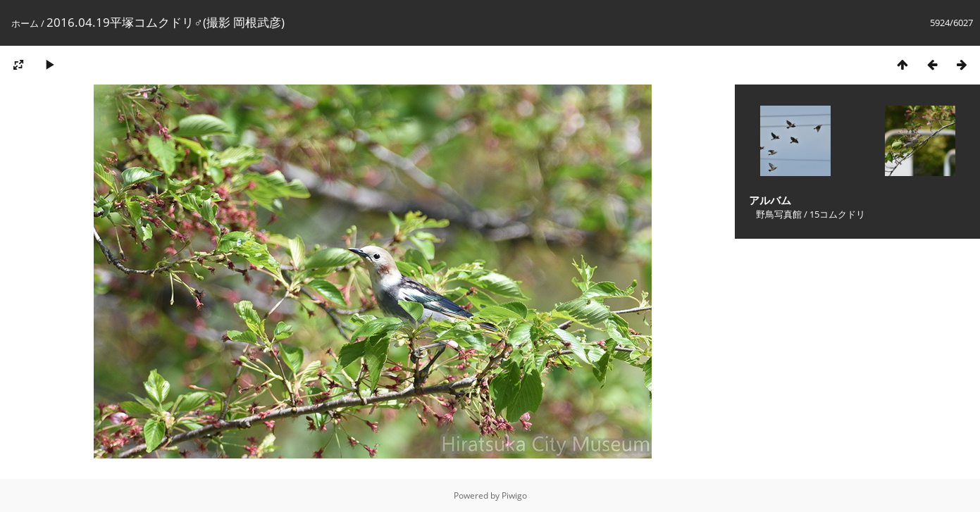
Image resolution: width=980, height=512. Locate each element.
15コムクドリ (837, 214)
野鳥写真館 (779, 214)
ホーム (25, 23)
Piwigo (514, 495)
